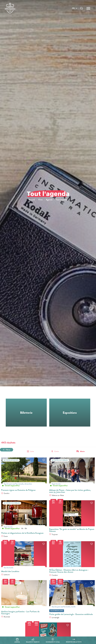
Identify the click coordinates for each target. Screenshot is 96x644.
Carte (56, 451)
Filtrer (8, 450)
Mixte (82, 451)
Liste (32, 451)
